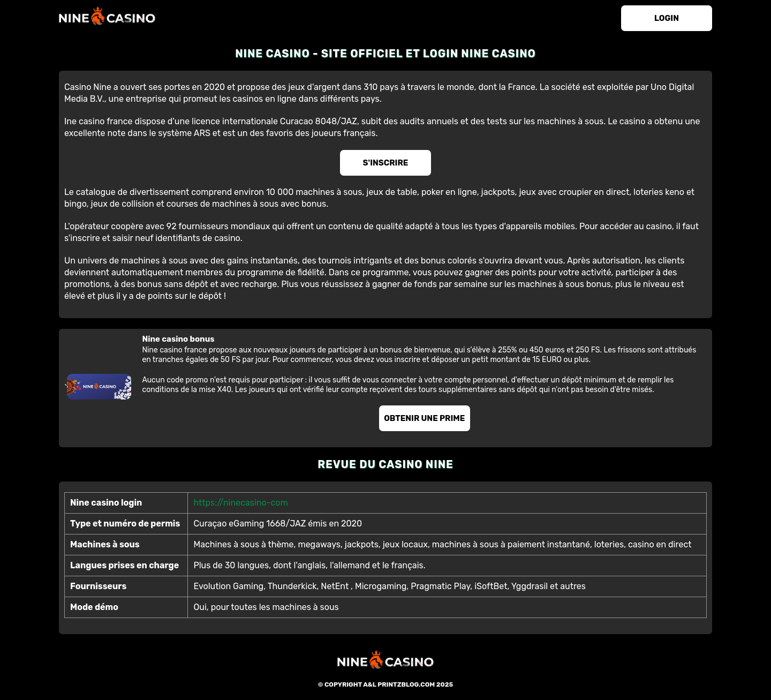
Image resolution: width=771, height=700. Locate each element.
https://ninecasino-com (240, 503)
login (667, 18)
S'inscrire (386, 163)
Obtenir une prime (424, 418)
